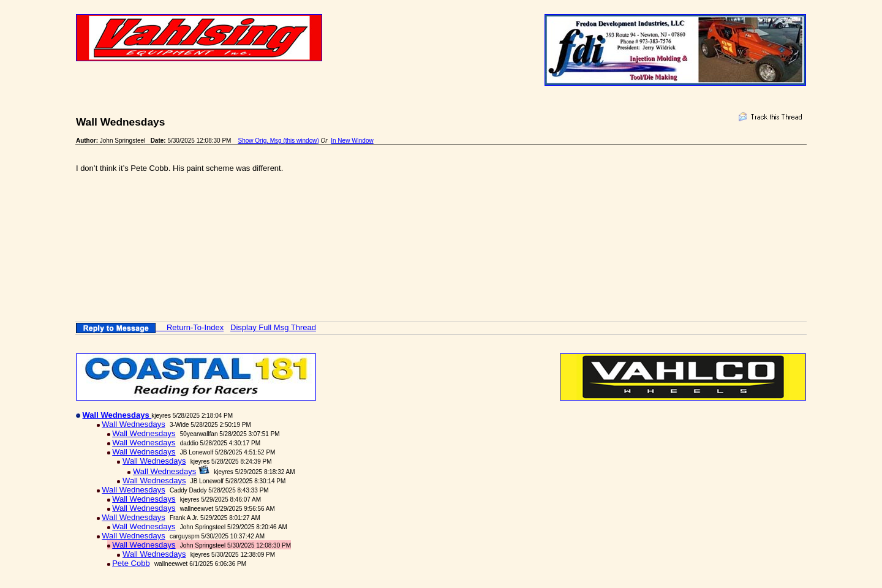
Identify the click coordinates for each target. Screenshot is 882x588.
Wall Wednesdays (133, 424)
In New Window (352, 141)
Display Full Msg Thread (273, 327)
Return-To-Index (195, 327)
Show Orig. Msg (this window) (279, 141)
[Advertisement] (299, 227)
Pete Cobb (131, 563)
